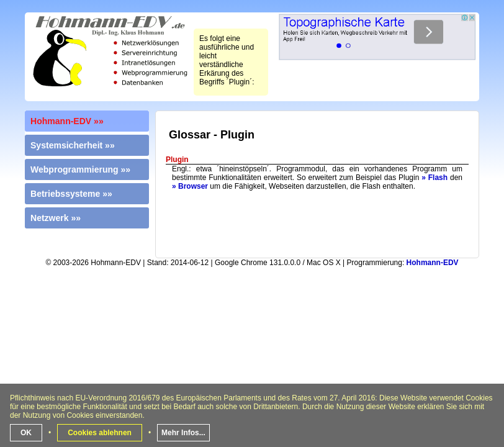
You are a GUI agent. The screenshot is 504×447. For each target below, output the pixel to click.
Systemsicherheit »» (73, 145)
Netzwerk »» (56, 218)
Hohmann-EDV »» (67, 121)
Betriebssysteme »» (71, 194)
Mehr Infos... (183, 433)
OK (26, 433)
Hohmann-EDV (433, 263)
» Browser (190, 186)
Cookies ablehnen (100, 433)
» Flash (434, 178)
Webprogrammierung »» (80, 169)
